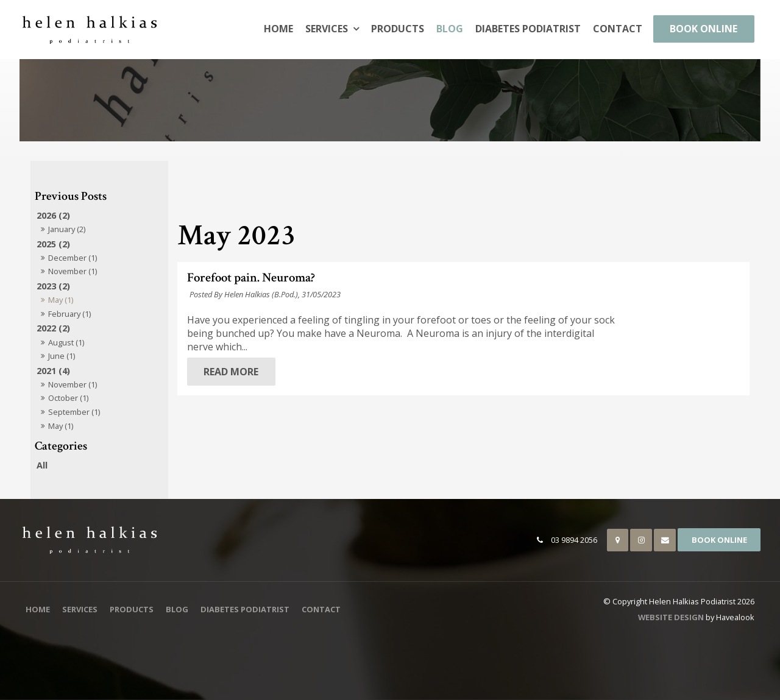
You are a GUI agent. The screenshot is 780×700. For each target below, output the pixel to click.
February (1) (69, 314)
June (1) (62, 356)
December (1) (73, 258)
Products (398, 29)
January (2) (67, 229)
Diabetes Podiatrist (528, 29)
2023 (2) (53, 286)
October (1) (68, 398)
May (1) (61, 300)
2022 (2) (53, 328)
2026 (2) (53, 215)
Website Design (671, 617)
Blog (450, 29)
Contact (618, 29)
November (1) (73, 271)
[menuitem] (38, 610)
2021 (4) (53, 371)
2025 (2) (53, 244)
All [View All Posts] (42, 465)
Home (278, 29)
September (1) (74, 412)
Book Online (704, 29)
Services (327, 29)
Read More (353, 372)
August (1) (66, 342)
